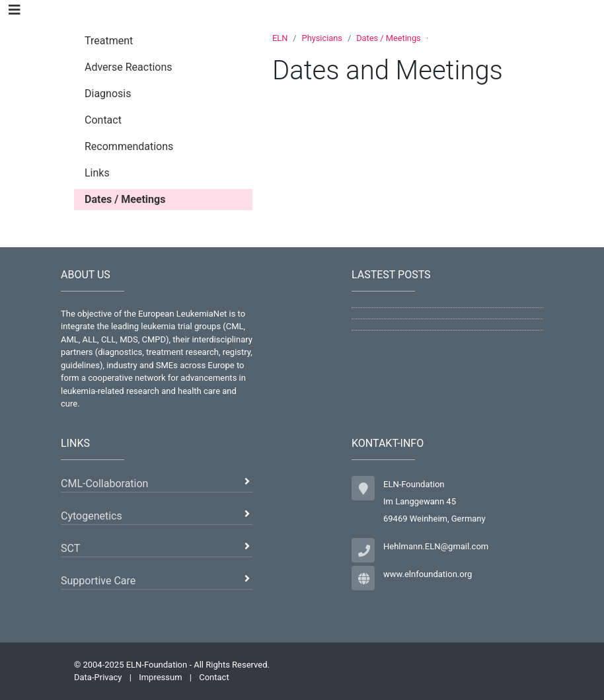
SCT (70, 548)
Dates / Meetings (388, 38)
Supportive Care (98, 581)
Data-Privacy (98, 677)
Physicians (322, 38)
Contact (214, 677)
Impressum (160, 677)
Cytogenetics (92, 516)
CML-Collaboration (104, 484)
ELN (280, 38)
